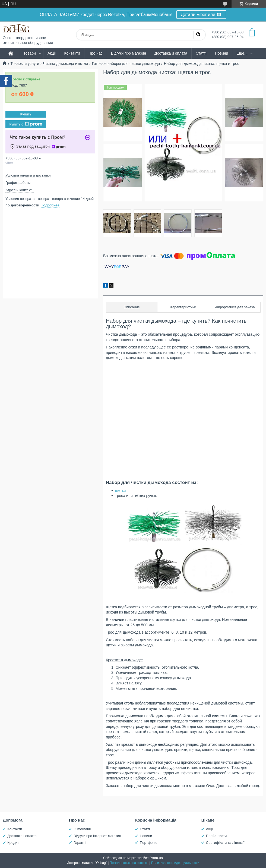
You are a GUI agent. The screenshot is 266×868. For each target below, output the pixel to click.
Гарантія (80, 843)
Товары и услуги (25, 64)
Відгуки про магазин (129, 53)
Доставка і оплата (22, 836)
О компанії (82, 829)
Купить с (26, 124)
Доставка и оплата (171, 53)
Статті (201, 53)
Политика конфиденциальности (175, 863)
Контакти (72, 53)
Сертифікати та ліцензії (225, 843)
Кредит (13, 843)
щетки (120, 490)
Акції (52, 53)
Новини (222, 53)
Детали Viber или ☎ (201, 15)
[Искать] (198, 35)
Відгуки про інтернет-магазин (97, 836)
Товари (30, 53)
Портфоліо (149, 843)
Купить (26, 114)
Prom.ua (156, 858)
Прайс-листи (216, 836)
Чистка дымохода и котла (66, 64)
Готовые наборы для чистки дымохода (126, 64)
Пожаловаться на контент (129, 863)
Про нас (96, 53)
